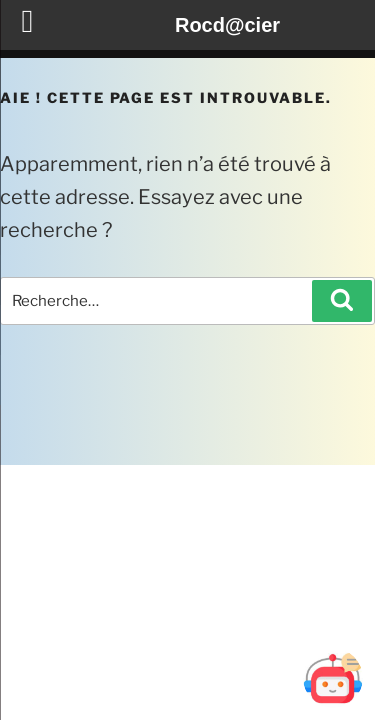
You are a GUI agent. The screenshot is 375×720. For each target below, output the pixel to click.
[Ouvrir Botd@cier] (333, 678)
